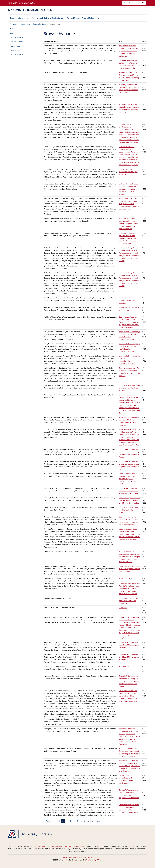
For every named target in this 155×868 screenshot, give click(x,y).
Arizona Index (23, 18)
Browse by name (17, 37)
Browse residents (17, 42)
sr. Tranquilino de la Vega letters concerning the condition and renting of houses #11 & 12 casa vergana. (128, 189)
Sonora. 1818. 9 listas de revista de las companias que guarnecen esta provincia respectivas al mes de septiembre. (130, 204)
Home (12, 18)
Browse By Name (40, 24)
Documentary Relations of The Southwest (47, 18)
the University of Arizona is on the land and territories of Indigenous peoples (58, 846)
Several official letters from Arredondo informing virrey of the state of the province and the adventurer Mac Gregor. (129, 681)
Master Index (25, 24)
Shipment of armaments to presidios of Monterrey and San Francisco (129, 645)
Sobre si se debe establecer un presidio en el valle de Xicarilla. (129, 388)
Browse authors (16, 50)
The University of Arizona (95, 860)
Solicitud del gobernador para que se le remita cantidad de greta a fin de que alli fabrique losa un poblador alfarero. (129, 224)
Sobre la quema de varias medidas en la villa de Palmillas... (128, 510)
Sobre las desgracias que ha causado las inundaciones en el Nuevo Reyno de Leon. (130, 491)
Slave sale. (123, 608)
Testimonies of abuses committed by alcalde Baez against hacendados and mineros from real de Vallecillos (129, 51)
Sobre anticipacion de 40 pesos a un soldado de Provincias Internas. (128, 601)
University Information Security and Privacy (77, 857)
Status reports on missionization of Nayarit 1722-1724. (128, 172)
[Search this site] (132, 3)
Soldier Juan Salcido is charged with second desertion (127, 300)
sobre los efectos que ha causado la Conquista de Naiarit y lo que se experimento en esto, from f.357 (129, 479)
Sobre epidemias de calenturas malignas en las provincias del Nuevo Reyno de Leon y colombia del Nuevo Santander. (130, 557)
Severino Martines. (126, 667)
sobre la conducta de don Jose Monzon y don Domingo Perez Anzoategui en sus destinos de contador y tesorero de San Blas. (130, 534)
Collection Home (16, 29)
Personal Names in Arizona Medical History (84, 18)
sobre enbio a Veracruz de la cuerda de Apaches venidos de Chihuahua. (130, 569)
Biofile (12, 33)
